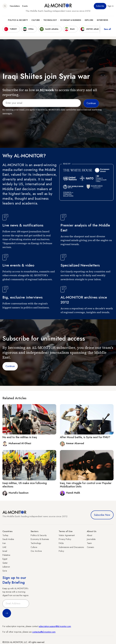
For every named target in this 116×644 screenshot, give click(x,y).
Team (89, 543)
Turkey (5, 535)
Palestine (6, 555)
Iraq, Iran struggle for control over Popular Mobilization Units (86, 485)
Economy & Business (71, 20)
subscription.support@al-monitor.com (55, 626)
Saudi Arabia (8, 539)
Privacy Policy (65, 539)
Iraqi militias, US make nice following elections (25, 485)
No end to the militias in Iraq (20, 437)
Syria (5, 571)
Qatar (5, 563)
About (89, 535)
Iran (4, 543)
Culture (36, 20)
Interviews (102, 20)
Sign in (111, 6)
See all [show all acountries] (107, 29)
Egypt (5, 559)
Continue (10, 366)
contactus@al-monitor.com (44, 632)
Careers (90, 547)
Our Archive (36, 551)
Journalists (91, 539)
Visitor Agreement (67, 535)
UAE (4, 547)
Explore (89, 20)
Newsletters (15, 6)
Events (25, 6)
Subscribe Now (102, 515)
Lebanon (6, 567)
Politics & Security (18, 20)
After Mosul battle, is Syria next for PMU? (85, 437)
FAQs (61, 543)
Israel (5, 551)
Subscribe (100, 6)
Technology (50, 20)
